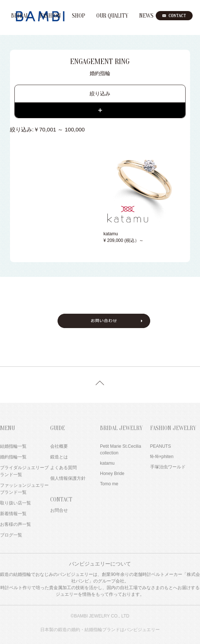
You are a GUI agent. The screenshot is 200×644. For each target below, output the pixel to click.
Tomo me (109, 484)
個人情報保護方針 (68, 478)
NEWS (146, 16)
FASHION (50, 16)
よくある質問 (63, 468)
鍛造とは (59, 457)
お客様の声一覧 (15, 524)
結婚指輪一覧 (13, 446)
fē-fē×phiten (162, 457)
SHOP (79, 16)
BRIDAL (20, 16)
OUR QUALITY (112, 16)
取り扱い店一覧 (15, 503)
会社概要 (59, 446)
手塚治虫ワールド (168, 467)
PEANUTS (161, 446)
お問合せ (59, 510)
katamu (107, 463)
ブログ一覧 (11, 535)
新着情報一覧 (13, 514)
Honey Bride (112, 474)
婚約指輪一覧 (13, 457)
